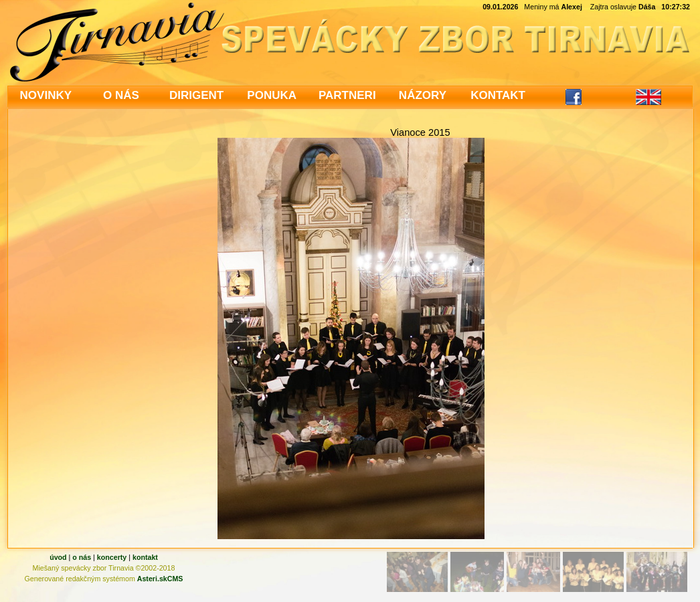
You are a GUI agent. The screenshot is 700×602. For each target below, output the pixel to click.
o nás (82, 557)
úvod (58, 557)
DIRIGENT (196, 95)
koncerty (112, 557)
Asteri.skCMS (160, 579)
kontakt (145, 557)
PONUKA (272, 95)
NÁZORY (423, 95)
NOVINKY (46, 95)
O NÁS (121, 95)
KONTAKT (498, 95)
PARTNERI (347, 95)
